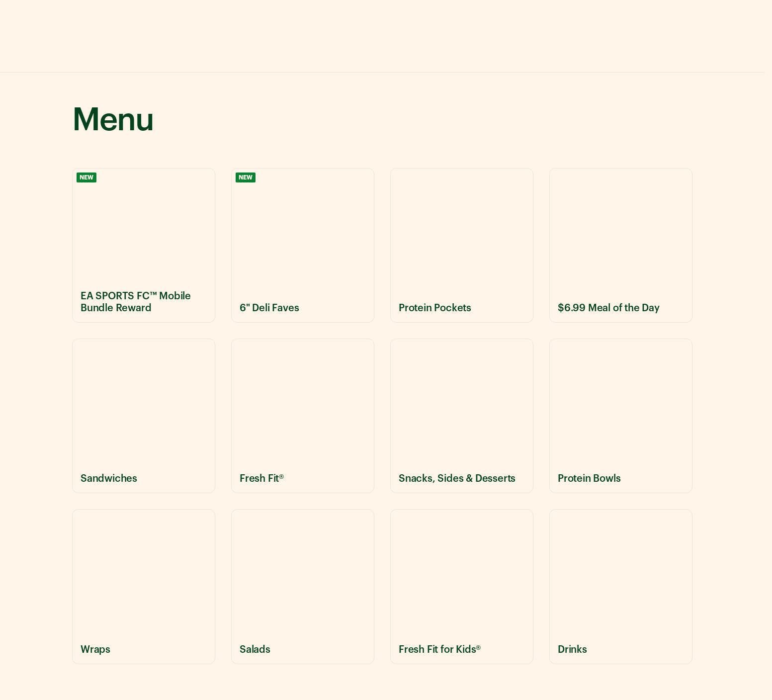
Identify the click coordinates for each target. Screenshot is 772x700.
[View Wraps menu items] (144, 586)
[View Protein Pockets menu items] (462, 245)
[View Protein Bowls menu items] (621, 416)
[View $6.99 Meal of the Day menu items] (621, 245)
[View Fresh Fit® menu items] (303, 416)
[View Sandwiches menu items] (144, 416)
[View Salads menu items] (303, 586)
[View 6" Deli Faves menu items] (303, 245)
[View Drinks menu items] (621, 586)
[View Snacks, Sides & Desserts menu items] (462, 416)
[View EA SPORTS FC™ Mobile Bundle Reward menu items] (144, 245)
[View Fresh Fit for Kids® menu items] (462, 586)
